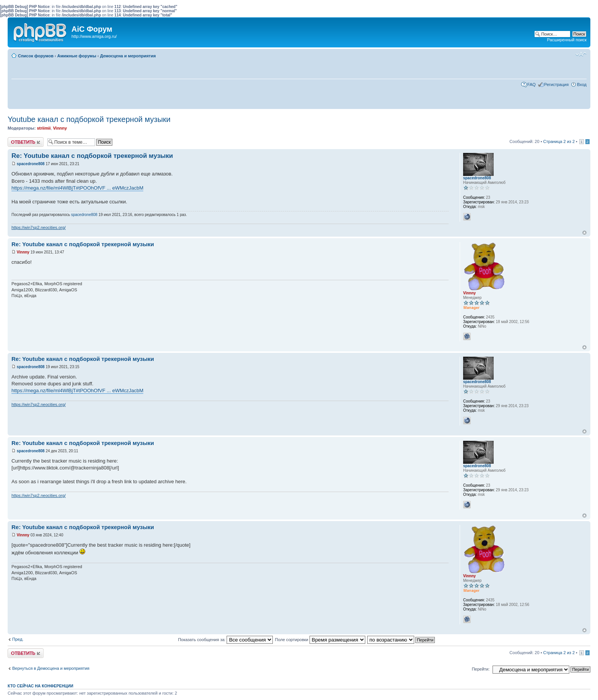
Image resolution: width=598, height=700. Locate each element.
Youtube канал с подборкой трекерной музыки (89, 119)
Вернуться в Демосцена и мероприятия (51, 668)
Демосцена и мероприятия (128, 56)
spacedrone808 (31, 164)
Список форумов (36, 56)
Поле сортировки (320, 640)
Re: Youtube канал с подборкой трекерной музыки (92, 156)
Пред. (18, 639)
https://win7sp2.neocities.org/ (39, 227)
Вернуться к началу (584, 233)
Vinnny (60, 128)
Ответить (26, 142)
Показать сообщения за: (226, 640)
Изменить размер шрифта (581, 54)
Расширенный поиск (567, 40)
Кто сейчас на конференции (41, 686)
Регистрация (556, 84)
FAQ (532, 84)
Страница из (559, 141)
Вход (582, 84)
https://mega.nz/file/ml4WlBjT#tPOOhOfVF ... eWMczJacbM (77, 188)
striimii (44, 128)
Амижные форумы (77, 56)
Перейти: (481, 669)
